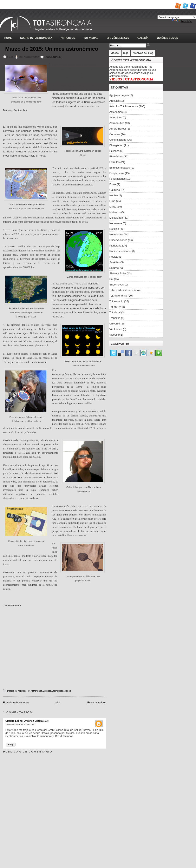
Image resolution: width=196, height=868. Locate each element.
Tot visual (115, 312)
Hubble (114, 195)
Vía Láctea (116, 329)
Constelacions (118, 140)
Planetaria (115, 246)
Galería (143, 38)
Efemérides (58, 691)
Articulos (115, 101)
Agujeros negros (119, 95)
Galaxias (115, 190)
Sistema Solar (118, 273)
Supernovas (116, 285)
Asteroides (116, 117)
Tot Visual (91, 38)
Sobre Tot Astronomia (36, 38)
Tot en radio (116, 301)
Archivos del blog (143, 53)
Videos (67, 691)
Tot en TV (115, 307)
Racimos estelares (120, 251)
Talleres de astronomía (123, 290)
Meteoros (115, 212)
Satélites (115, 262)
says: (46, 721)
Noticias (114, 229)
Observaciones (118, 240)
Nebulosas (116, 223)
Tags (126, 53)
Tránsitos (115, 318)
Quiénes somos (168, 38)
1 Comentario (53, 57)
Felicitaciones (117, 179)
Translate (182, 21)
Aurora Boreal (118, 129)
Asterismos (116, 112)
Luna (112, 201)
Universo (115, 324)
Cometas (115, 134)
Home (8, 38)
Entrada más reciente (16, 702)
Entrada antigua (97, 702)
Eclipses (47, 691)
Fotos (113, 184)
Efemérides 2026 (118, 38)
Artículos (68, 38)
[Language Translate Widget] (177, 17)
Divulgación (116, 145)
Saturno (114, 268)
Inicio (58, 702)
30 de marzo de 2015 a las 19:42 (20, 725)
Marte (113, 207)
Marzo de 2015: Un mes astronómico (52, 49)
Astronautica (117, 123)
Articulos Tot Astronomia (30, 691)
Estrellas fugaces (120, 168)
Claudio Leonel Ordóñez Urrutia (24, 721)
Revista (114, 257)
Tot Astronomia (118, 296)
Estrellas (115, 162)
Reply (11, 745)
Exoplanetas (117, 173)
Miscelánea (116, 218)
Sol (111, 279)
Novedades (116, 234)
